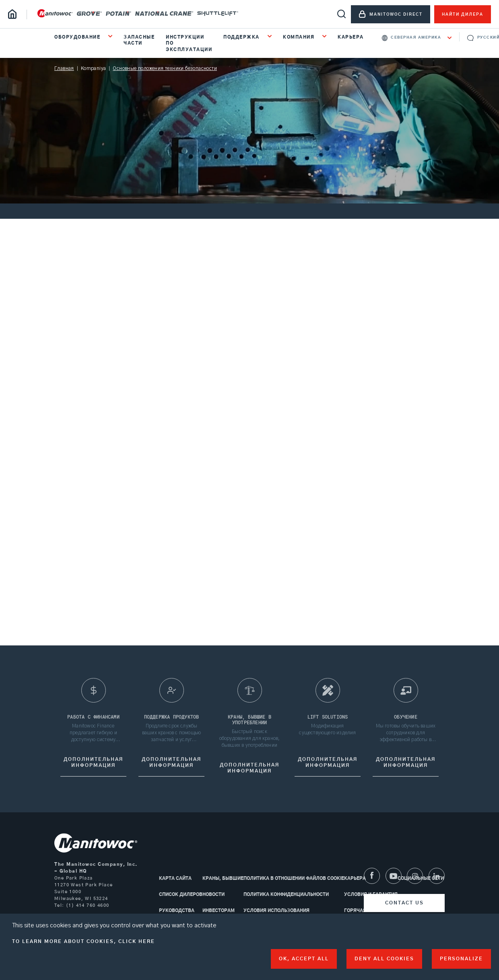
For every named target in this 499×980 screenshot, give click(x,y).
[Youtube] (394, 876)
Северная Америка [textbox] (416, 38)
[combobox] (417, 38)
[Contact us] (404, 903)
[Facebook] (372, 876)
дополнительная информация (93, 765)
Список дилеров (181, 895)
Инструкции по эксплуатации (189, 43)
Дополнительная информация (171, 765)
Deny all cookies (384, 959)
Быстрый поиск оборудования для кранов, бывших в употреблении (250, 741)
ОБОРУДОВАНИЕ (78, 37)
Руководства (177, 911)
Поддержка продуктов (172, 719)
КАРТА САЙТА (175, 878)
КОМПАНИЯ (300, 37)
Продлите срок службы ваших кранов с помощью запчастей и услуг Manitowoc (171, 736)
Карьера (351, 37)
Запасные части (139, 40)
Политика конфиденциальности (286, 895)
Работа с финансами (93, 719)
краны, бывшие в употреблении (249, 722)
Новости (213, 895)
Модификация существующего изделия (327, 732)
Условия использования (276, 911)
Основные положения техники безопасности (165, 68)
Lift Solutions (328, 719)
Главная (64, 68)
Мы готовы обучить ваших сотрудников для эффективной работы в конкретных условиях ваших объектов (406, 736)
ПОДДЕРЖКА (242, 37)
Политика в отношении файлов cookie (294, 878)
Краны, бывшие (223, 878)
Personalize (461, 959)
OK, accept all (304, 959)
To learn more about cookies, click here (84, 941)
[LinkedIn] (437, 876)
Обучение (406, 719)
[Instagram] (415, 876)
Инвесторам (219, 911)
